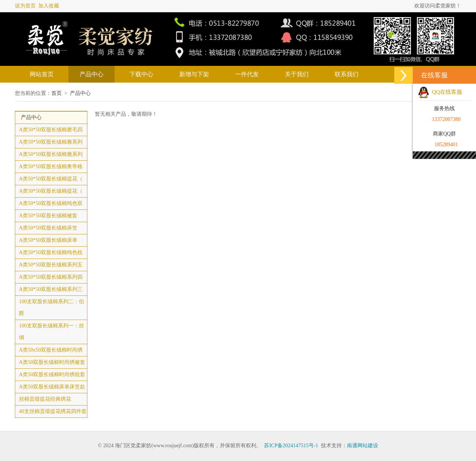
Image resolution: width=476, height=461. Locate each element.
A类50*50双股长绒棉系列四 (51, 277)
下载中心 (141, 74)
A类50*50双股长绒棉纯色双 (51, 203)
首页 (57, 93)
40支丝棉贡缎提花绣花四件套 (53, 411)
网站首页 (42, 74)
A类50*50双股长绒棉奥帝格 (51, 167)
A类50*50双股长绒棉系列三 (51, 289)
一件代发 (247, 74)
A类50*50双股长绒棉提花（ (51, 179)
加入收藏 (49, 6)
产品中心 (91, 74)
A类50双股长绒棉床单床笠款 (52, 387)
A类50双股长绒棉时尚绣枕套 (52, 374)
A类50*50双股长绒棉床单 (48, 240)
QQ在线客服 (440, 92)
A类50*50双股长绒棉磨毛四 (51, 130)
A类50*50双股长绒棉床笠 (48, 228)
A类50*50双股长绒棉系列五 (51, 265)
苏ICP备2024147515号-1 (291, 446)
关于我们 (297, 74)
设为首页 (25, 6)
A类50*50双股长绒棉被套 (48, 216)
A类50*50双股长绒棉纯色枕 (51, 252)
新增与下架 (194, 74)
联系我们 (347, 74)
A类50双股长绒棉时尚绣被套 (52, 362)
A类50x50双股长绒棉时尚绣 (51, 350)
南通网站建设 (363, 446)
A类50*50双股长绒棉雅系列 (51, 142)
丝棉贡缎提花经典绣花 (45, 399)
